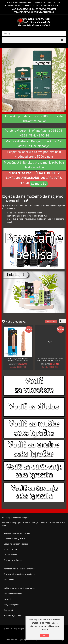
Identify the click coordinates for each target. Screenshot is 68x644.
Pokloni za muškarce (13, 560)
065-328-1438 (54, 2)
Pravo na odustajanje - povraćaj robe (19, 574)
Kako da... (14, 640)
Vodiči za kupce (11, 549)
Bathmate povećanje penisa (16, 544)
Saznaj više (39, 184)
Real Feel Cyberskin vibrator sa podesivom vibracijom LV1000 (18, 360)
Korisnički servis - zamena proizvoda (20, 569)
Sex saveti (8, 610)
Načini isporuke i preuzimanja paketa (20, 588)
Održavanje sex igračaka (14, 538)
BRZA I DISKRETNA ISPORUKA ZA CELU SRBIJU (34, 12)
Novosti (7, 599)
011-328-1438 (25, 2)
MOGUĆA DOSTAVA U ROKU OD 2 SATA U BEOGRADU (34, 9)
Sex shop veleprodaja (13, 594)
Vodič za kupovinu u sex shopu (17, 533)
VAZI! (45, 635)
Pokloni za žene (11, 555)
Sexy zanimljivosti (12, 605)
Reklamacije (9, 580)
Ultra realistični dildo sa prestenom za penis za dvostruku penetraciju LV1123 (50, 360)
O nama (7, 640)
